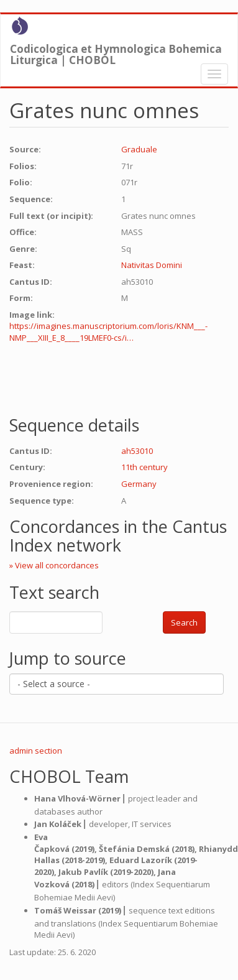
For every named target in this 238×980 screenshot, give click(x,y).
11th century (144, 467)
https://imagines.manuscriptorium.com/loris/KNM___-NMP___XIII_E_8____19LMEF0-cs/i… (108, 332)
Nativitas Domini (152, 265)
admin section (36, 751)
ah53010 (137, 451)
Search (184, 622)
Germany (139, 484)
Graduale (139, 149)
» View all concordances (54, 565)
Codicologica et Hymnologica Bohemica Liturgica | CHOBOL (116, 52)
